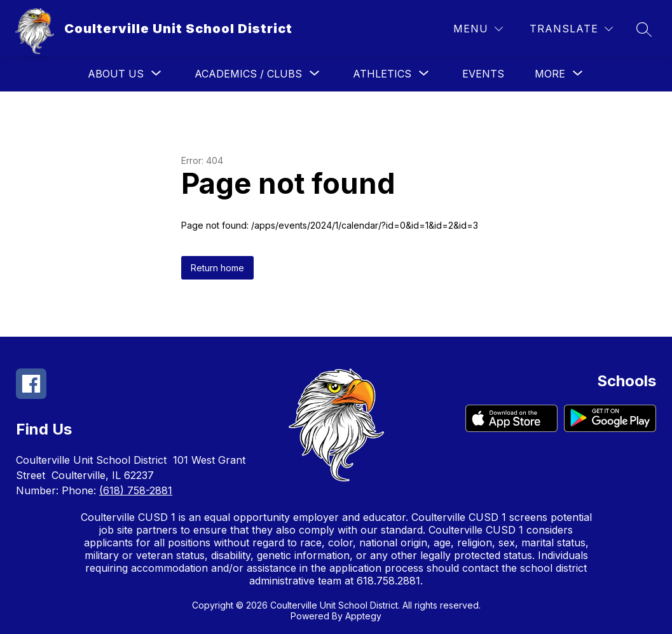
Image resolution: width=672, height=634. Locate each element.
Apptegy (363, 616)
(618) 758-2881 (136, 490)
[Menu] (478, 29)
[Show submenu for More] (550, 74)
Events (483, 74)
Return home (217, 268)
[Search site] (644, 29)
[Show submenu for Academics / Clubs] (248, 74)
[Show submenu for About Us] (116, 74)
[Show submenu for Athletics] (382, 74)
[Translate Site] (571, 29)
